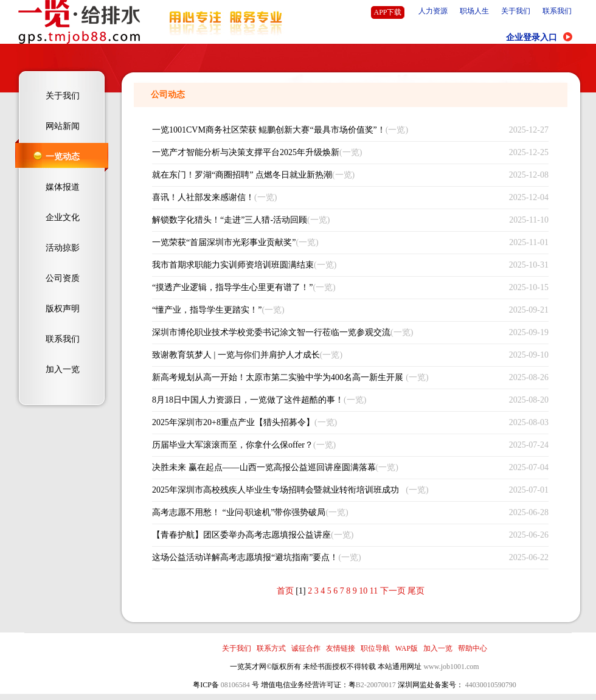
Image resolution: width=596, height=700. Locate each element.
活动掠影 (63, 248)
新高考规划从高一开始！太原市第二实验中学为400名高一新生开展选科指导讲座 (278, 381)
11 (374, 591)
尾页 (416, 591)
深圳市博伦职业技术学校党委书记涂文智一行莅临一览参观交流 (271, 332)
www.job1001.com (451, 667)
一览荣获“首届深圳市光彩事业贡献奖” (224, 242)
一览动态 (63, 157)
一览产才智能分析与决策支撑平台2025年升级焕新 (246, 152)
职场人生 (474, 11)
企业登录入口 (532, 37)
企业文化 (63, 217)
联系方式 (271, 648)
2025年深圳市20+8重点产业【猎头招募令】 (233, 422)
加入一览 (63, 369)
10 (363, 591)
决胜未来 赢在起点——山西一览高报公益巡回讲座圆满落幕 (264, 467)
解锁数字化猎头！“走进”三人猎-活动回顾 (230, 220)
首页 (285, 591)
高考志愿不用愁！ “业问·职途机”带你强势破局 (239, 512)
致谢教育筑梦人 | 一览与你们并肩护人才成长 (236, 355)
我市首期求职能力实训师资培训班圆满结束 (233, 265)
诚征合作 (306, 648)
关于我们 (516, 11)
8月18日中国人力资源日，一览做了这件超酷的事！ (248, 400)
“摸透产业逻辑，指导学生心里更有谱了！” (232, 287)
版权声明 (63, 309)
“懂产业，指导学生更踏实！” (207, 310)
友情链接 (341, 648)
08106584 (235, 685)
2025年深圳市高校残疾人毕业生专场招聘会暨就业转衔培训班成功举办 (275, 493)
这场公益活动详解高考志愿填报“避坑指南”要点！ (245, 557)
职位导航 (375, 648)
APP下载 (387, 12)
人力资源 (433, 11)
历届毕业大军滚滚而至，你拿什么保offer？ (233, 445)
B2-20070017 (376, 685)
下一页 (393, 591)
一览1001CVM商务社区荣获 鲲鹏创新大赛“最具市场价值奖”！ (269, 130)
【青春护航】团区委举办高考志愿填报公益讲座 (241, 535)
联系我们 (557, 11)
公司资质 (63, 278)
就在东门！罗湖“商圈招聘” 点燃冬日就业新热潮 (242, 175)
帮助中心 (473, 648)
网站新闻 (63, 126)
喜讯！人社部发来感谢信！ (203, 197)
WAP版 (407, 648)
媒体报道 (63, 187)
